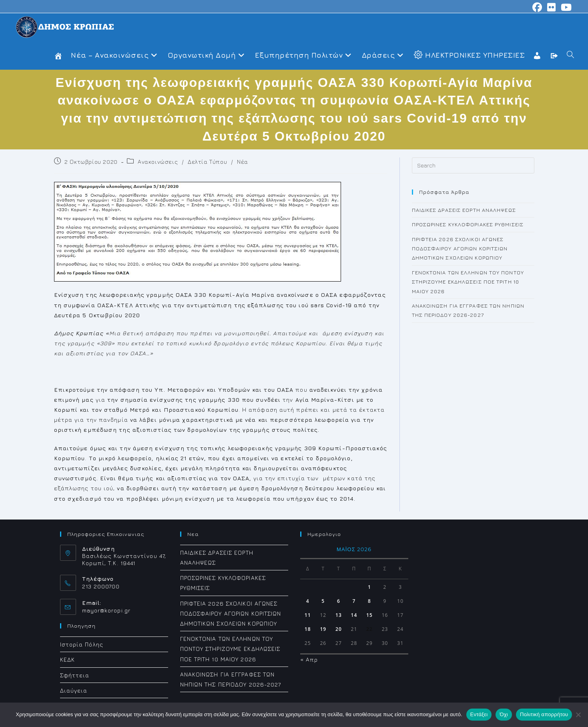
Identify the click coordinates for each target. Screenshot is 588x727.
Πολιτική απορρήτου (544, 714)
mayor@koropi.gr (106, 610)
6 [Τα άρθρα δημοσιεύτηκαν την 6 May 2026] (339, 601)
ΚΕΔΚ (67, 660)
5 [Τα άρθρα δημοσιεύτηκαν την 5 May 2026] (323, 601)
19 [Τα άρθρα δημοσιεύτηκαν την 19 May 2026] (323, 629)
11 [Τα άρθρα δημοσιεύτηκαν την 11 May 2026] (308, 615)
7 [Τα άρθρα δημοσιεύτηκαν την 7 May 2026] (354, 601)
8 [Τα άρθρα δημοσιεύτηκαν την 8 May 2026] (369, 601)
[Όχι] (578, 715)
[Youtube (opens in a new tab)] (565, 7)
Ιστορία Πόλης (82, 644)
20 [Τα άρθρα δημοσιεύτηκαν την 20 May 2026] (339, 629)
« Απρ (309, 660)
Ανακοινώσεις (158, 162)
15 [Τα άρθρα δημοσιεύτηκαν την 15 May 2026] (369, 615)
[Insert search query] (473, 165)
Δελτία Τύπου (207, 162)
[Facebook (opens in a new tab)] (537, 7)
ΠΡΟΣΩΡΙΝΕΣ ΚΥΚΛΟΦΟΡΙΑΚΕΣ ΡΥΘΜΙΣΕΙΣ (468, 224)
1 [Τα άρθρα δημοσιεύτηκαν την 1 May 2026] (369, 587)
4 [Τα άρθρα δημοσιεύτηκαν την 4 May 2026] (308, 601)
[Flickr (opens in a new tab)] (552, 7)
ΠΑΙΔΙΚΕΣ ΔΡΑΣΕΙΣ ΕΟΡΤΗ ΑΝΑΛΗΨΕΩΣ (464, 210)
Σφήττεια (75, 675)
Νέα (243, 162)
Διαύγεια (74, 690)
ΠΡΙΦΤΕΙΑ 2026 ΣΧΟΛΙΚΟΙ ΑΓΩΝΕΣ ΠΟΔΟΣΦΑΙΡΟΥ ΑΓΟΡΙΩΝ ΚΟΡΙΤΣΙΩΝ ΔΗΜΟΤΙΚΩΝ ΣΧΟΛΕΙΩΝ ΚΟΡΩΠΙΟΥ (460, 249)
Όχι (504, 714)
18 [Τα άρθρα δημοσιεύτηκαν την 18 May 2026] (308, 629)
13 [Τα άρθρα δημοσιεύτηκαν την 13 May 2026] (339, 615)
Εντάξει (479, 714)
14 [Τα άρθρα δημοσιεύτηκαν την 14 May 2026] (354, 615)
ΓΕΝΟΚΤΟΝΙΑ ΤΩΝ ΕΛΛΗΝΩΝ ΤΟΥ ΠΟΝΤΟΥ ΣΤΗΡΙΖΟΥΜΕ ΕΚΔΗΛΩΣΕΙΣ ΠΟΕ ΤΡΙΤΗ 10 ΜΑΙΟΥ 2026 (468, 282)
